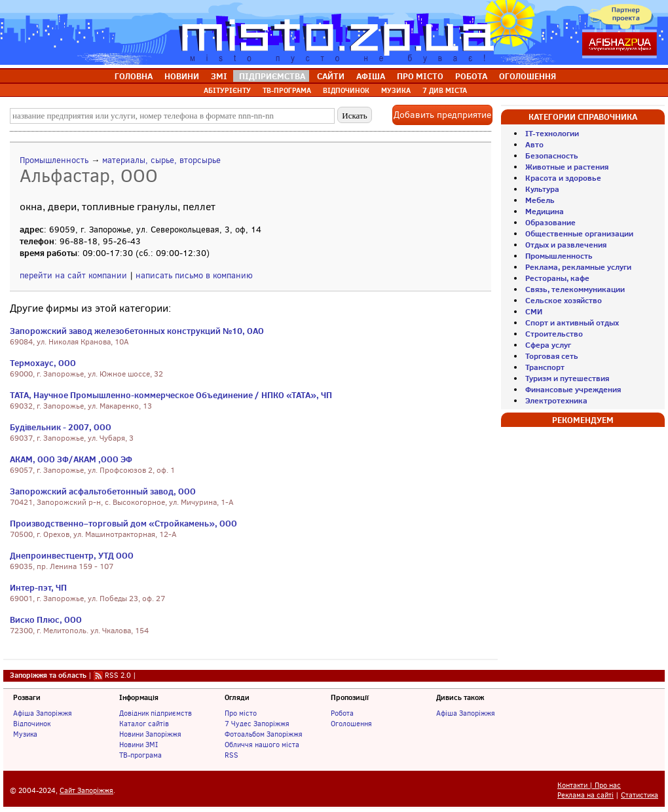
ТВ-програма (140, 755)
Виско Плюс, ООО (46, 619)
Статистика (640, 795)
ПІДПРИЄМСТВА (272, 76)
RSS (232, 755)
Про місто (241, 713)
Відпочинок (32, 724)
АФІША (371, 76)
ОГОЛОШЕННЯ (528, 76)
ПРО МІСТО (420, 76)
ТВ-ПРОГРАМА (287, 90)
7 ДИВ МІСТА (445, 90)
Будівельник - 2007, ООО (61, 427)
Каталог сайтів (144, 724)
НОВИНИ (182, 76)
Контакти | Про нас (589, 785)
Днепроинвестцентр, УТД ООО (72, 555)
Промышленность (54, 160)
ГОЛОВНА (134, 76)
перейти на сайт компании (73, 275)
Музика (25, 734)
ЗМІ (219, 76)
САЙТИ (331, 76)
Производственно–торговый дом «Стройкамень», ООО (123, 523)
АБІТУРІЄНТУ (227, 90)
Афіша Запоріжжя (43, 713)
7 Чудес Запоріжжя (257, 724)
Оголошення (351, 724)
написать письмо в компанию (194, 275)
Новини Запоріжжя (150, 734)
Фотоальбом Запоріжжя (264, 734)
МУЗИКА (396, 90)
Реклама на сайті (585, 795)
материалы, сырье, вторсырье (161, 160)
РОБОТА (471, 76)
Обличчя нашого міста (262, 745)
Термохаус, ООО (43, 363)
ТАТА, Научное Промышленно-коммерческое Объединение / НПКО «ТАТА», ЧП (171, 395)
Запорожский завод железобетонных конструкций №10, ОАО (137, 331)
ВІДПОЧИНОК (346, 90)
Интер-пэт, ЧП (38, 587)
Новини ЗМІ (139, 745)
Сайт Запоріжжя (86, 791)
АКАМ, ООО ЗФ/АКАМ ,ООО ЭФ (71, 459)
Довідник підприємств (156, 713)
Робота (342, 713)
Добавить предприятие (442, 115)
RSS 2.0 (118, 675)
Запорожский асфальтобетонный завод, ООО (103, 491)
